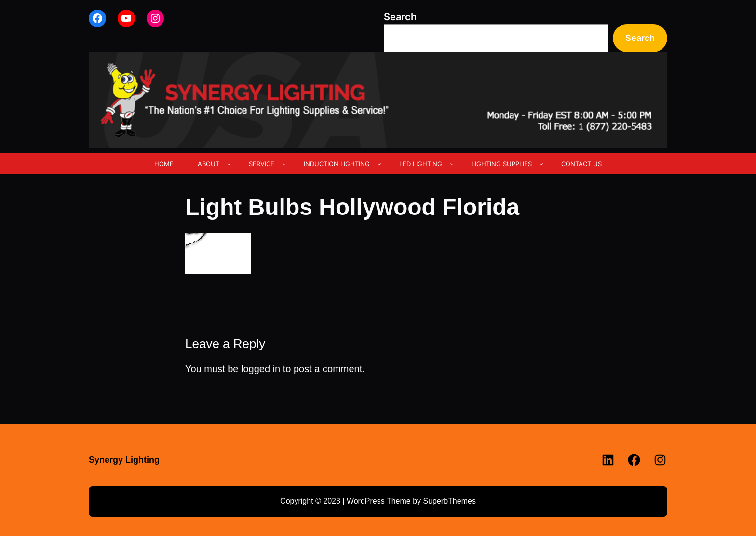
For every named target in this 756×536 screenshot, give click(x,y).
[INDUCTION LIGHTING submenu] (379, 164)
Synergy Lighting (124, 460)
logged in (261, 369)
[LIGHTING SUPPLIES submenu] (541, 164)
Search (400, 17)
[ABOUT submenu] (229, 164)
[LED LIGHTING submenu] (452, 164)
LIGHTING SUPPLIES (502, 164)
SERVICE (262, 164)
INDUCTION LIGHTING (337, 164)
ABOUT (209, 164)
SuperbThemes (449, 501)
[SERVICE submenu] (284, 164)
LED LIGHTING (421, 164)
